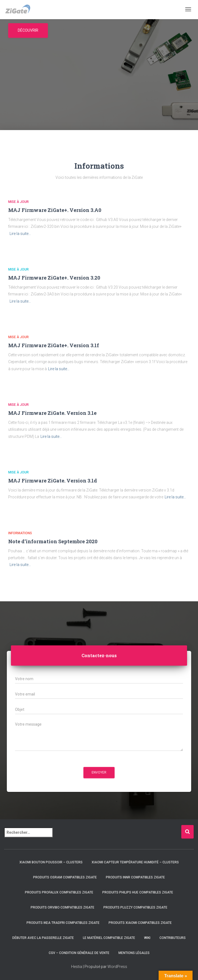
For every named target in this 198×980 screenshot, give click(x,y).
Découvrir (28, 30)
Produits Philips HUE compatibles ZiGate (138, 892)
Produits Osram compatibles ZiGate (65, 877)
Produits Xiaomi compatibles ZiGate (140, 923)
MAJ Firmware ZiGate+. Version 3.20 (54, 278)
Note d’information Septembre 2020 (53, 541)
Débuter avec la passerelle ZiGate (43, 938)
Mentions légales (134, 953)
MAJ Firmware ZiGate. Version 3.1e (52, 413)
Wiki (147, 938)
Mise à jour (18, 202)
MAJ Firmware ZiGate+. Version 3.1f (54, 345)
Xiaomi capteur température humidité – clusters (135, 862)
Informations (20, 533)
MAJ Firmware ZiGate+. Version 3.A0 (55, 210)
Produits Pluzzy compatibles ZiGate (135, 907)
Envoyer (99, 772)
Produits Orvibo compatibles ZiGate (62, 907)
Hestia (77, 967)
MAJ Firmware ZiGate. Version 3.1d (53, 481)
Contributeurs (173, 938)
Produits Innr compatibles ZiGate (135, 877)
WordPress (117, 967)
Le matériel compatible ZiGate (109, 938)
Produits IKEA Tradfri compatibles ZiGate (63, 923)
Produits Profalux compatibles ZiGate (59, 892)
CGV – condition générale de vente (79, 953)
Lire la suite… (20, 234)
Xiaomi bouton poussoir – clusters (51, 862)
